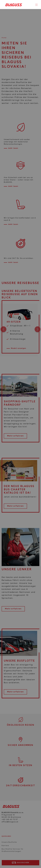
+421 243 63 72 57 (10, 820)
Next (38, 330)
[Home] (13, 5)
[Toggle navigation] (37, 5)
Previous (3, 330)
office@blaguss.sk (10, 822)
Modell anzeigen (18, 348)
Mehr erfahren (15, 436)
